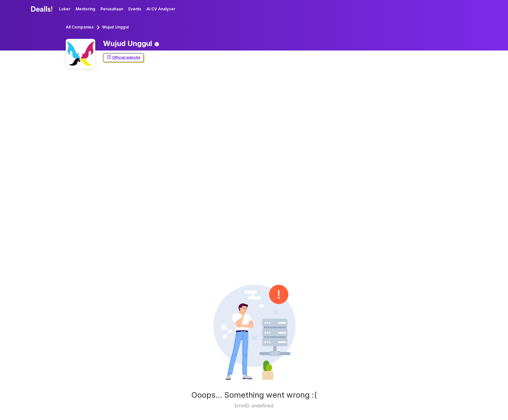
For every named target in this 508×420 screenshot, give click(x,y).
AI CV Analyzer (161, 9)
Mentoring (85, 9)
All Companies (80, 27)
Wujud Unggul (115, 27)
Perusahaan (112, 9)
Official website (123, 57)
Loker (65, 9)
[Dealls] (43, 9)
